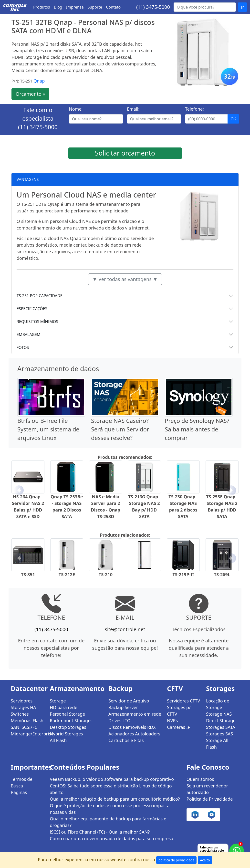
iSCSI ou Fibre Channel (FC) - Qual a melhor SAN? (100, 832)
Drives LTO (120, 721)
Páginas (19, 792)
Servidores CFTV (183, 701)
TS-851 (28, 575)
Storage (58, 701)
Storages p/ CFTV (179, 711)
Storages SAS (219, 734)
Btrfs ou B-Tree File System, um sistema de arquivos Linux (48, 429)
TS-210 (106, 575)
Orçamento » (30, 94)
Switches (20, 714)
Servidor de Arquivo (129, 701)
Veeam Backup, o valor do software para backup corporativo (112, 779)
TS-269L (222, 575)
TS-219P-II (183, 575)
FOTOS (23, 347)
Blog (58, 7)
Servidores (22, 701)
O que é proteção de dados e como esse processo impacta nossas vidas (110, 809)
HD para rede (64, 707)
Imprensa (75, 7)
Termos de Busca (22, 782)
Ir (242, 7)
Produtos (42, 7)
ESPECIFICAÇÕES (32, 309)
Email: (133, 109)
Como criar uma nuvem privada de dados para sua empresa (112, 838)
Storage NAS (219, 714)
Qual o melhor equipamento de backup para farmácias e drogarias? (108, 822)
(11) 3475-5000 (153, 7)
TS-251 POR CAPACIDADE (40, 296)
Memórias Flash (27, 721)
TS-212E (67, 575)
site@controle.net (125, 629)
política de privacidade (177, 860)
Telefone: (194, 109)
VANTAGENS (28, 179)
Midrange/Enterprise (27, 734)
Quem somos (200, 779)
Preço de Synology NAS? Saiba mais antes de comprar (197, 429)
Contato (113, 7)
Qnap (39, 81)
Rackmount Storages (71, 721)
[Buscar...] (205, 7)
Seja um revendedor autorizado (207, 789)
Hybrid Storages (66, 734)
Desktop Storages (68, 727)
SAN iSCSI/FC (24, 727)
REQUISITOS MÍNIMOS (37, 322)
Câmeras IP (179, 727)
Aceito (205, 860)
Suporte (95, 7)
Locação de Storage (218, 704)
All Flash (58, 740)
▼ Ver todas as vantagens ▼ (125, 279)
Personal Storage (67, 714)
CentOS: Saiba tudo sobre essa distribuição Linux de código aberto (111, 789)
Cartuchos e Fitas (126, 740)
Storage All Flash (217, 744)
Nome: (76, 109)
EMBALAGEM (28, 335)
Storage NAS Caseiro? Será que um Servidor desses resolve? (120, 429)
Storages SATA (221, 727)
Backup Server (123, 707)
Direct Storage (221, 721)
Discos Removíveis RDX (132, 727)
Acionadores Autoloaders (134, 734)
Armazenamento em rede (135, 714)
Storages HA (23, 707)
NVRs (172, 721)
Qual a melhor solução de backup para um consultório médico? (115, 799)
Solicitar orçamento (125, 153)
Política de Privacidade (210, 799)
